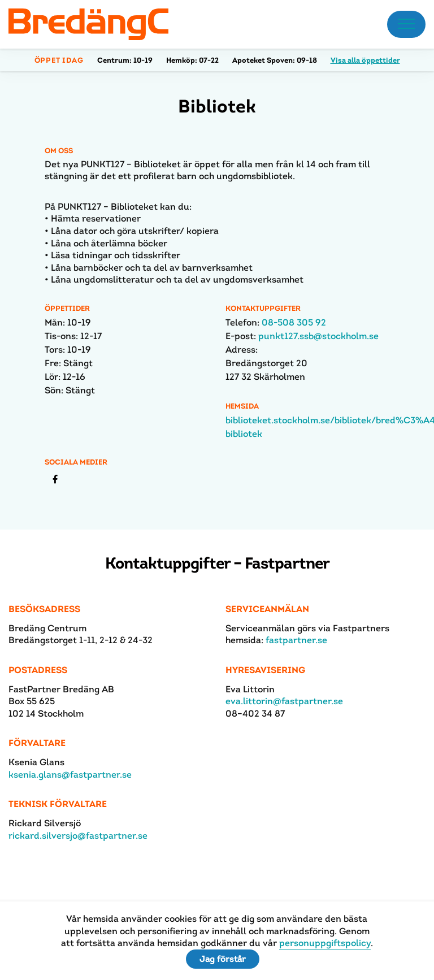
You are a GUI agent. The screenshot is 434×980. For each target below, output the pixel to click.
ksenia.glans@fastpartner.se (70, 775)
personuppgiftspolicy (325, 943)
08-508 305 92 (294, 322)
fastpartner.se (296, 640)
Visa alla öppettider (365, 60)
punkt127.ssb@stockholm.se (318, 336)
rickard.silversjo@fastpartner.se (78, 836)
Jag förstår (223, 959)
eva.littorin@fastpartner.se (284, 701)
